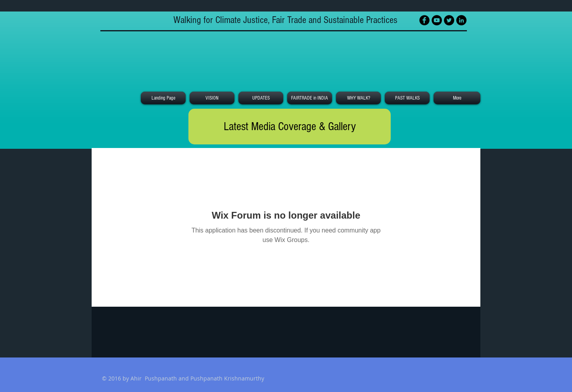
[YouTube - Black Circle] (437, 20)
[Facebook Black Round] (424, 20)
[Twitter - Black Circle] (449, 20)
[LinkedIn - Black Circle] (461, 20)
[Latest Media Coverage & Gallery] (290, 127)
